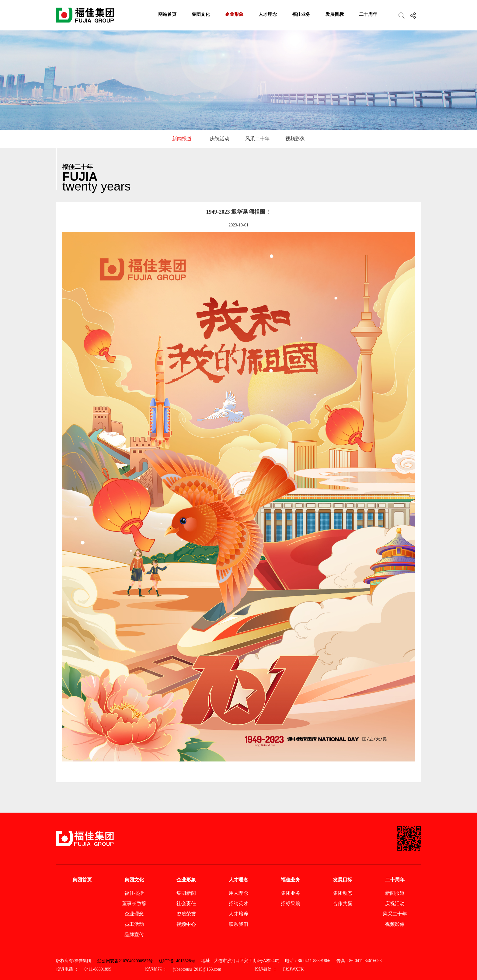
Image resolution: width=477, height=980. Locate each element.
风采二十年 (257, 139)
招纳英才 (238, 903)
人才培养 (238, 914)
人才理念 (268, 14)
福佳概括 (134, 893)
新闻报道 (182, 139)
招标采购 (291, 903)
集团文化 (201, 14)
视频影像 (295, 139)
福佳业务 (301, 14)
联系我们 (238, 924)
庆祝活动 (220, 139)
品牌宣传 (134, 935)
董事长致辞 (134, 903)
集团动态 (343, 893)
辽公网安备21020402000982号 (125, 961)
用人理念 (238, 893)
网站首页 (167, 14)
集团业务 (291, 893)
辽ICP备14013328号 (177, 961)
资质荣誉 (186, 914)
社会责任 (186, 903)
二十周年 (368, 14)
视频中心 (186, 924)
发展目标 (335, 14)
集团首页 (82, 880)
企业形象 (234, 14)
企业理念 (134, 914)
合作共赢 (343, 903)
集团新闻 (186, 893)
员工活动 (134, 924)
